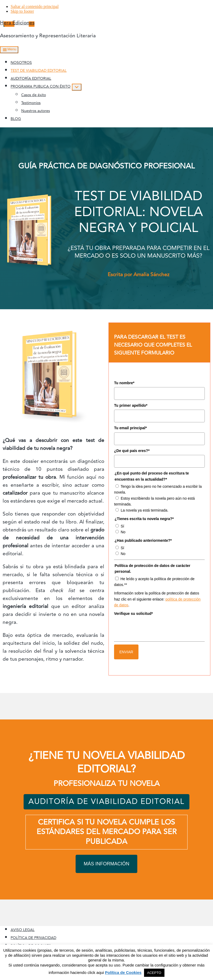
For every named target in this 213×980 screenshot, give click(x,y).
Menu (12, 49)
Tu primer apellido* (131, 405)
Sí (122, 526)
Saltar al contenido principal (35, 6)
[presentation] (154, 628)
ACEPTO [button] (154, 973)
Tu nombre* (124, 383)
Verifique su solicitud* (133, 614)
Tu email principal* (130, 428)
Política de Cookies (123, 972)
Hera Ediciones (17, 23)
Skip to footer (22, 11)
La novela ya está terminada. (145, 510)
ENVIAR (126, 652)
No (123, 532)
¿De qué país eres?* (132, 451)
